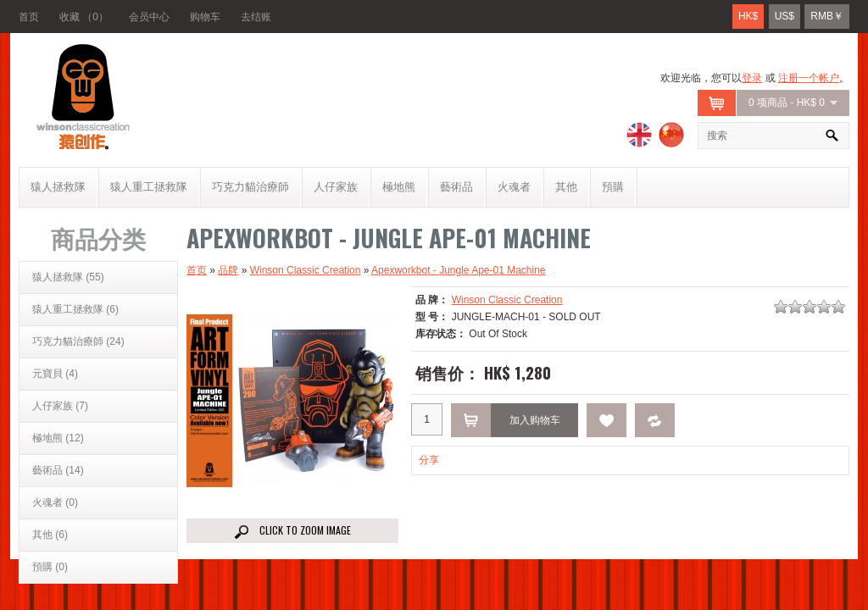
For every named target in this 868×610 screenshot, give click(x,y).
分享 (429, 460)
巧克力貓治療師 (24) (78, 341)
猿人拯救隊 (58, 187)
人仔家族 (336, 187)
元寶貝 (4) (55, 374)
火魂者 (514, 187)
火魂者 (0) (55, 502)
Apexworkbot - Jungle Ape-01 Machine (458, 270)
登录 (752, 78)
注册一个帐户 (809, 78)
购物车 (205, 17)
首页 (29, 17)
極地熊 (399, 187)
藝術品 (456, 187)
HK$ (748, 16)
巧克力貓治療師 (250, 187)
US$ (785, 16)
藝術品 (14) (58, 470)
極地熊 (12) (58, 438)
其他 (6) (50, 535)
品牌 (228, 270)
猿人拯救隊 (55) (68, 277)
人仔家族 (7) (60, 406)
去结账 (256, 17)
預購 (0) (50, 567)
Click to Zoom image (293, 531)
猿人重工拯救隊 (149, 187)
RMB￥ (827, 16)
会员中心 (149, 17)
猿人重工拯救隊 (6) (75, 309)
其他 (566, 187)
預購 (613, 187)
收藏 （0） (84, 17)
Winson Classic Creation (306, 270)
